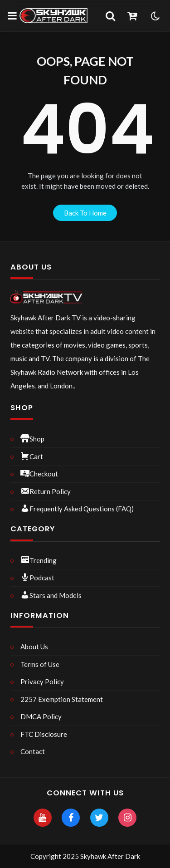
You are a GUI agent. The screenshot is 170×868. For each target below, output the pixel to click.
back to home (85, 213)
